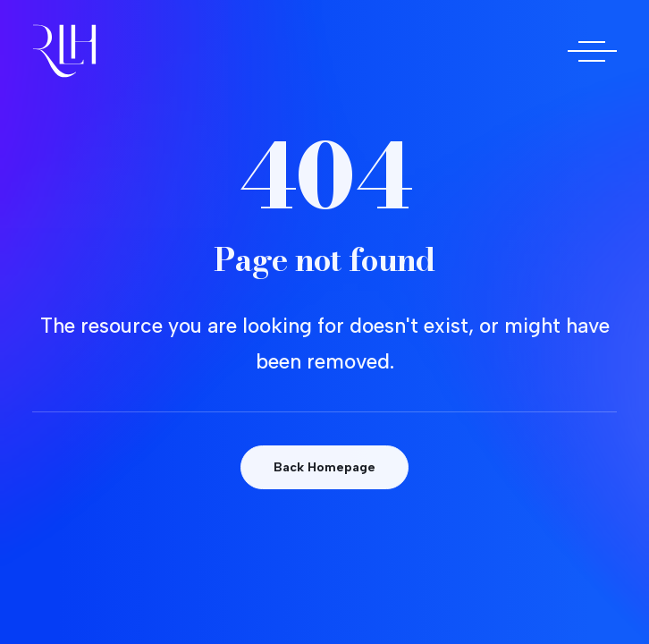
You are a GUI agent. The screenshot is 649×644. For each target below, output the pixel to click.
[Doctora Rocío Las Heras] (64, 51)
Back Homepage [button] (324, 467)
